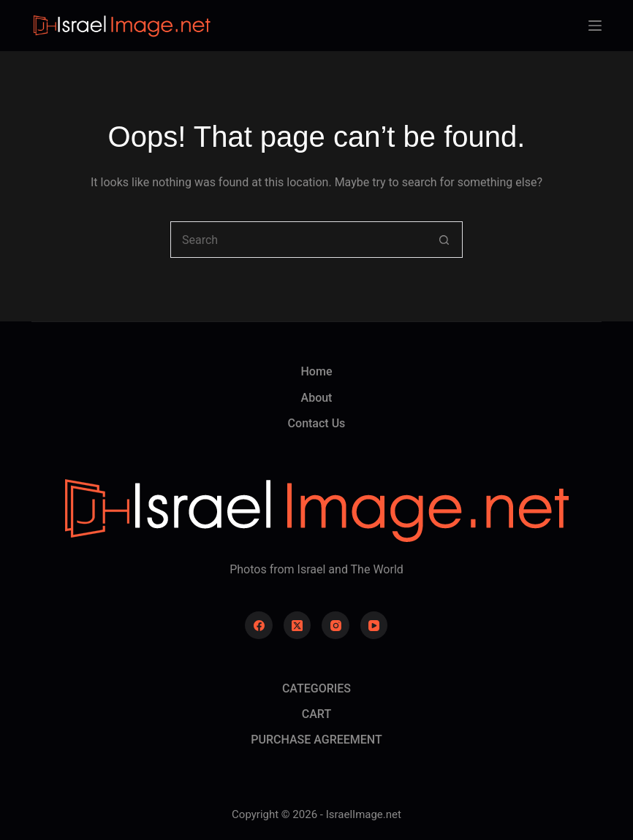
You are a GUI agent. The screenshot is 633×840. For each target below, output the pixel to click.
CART (316, 714)
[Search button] (444, 240)
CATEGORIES (316, 688)
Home (317, 371)
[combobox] (299, 240)
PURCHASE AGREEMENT (316, 740)
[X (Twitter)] (297, 625)
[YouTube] (374, 625)
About (317, 398)
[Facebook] (259, 625)
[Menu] (595, 26)
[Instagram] (336, 625)
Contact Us (317, 423)
